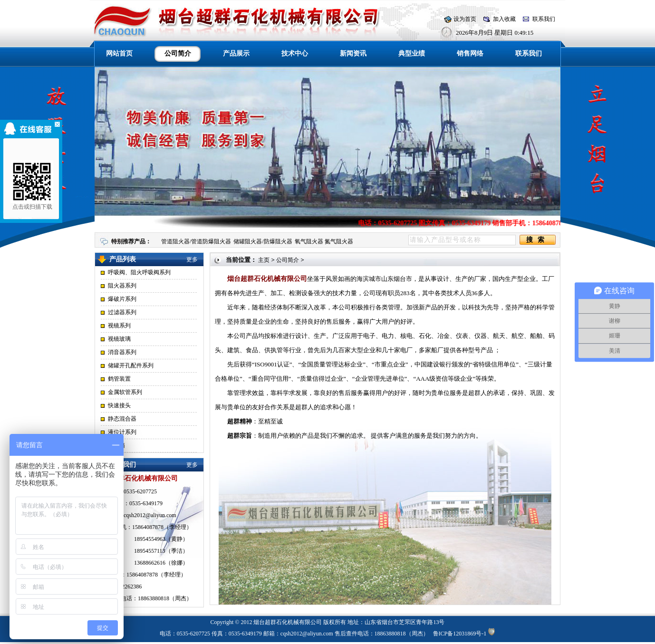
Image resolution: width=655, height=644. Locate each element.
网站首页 (119, 53)
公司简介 (288, 260)
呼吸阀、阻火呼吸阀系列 (139, 272)
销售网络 (470, 53)
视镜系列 (119, 326)
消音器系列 (122, 352)
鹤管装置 (119, 379)
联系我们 (544, 19)
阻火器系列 (122, 286)
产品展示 (236, 53)
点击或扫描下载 (29, 185)
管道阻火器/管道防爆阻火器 (196, 241)
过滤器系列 (122, 312)
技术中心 (295, 53)
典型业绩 (412, 53)
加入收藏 (504, 19)
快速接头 (119, 405)
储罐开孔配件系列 (131, 365)
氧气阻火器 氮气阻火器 (324, 241)
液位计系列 (122, 432)
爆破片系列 (122, 299)
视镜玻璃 (119, 339)
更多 (192, 260)
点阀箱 (116, 445)
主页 (264, 260)
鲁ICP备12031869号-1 (460, 634)
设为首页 (465, 19)
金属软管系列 (125, 392)
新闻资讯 (353, 53)
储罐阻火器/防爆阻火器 (263, 241)
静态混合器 (122, 419)
